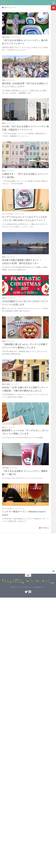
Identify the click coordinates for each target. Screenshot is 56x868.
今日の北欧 (5, 468)
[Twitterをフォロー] (26, 592)
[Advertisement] (28, 550)
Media (4, 384)
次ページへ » (44, 528)
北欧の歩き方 (6, 37)
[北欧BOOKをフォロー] (30, 592)
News (4, 80)
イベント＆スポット (8, 214)
